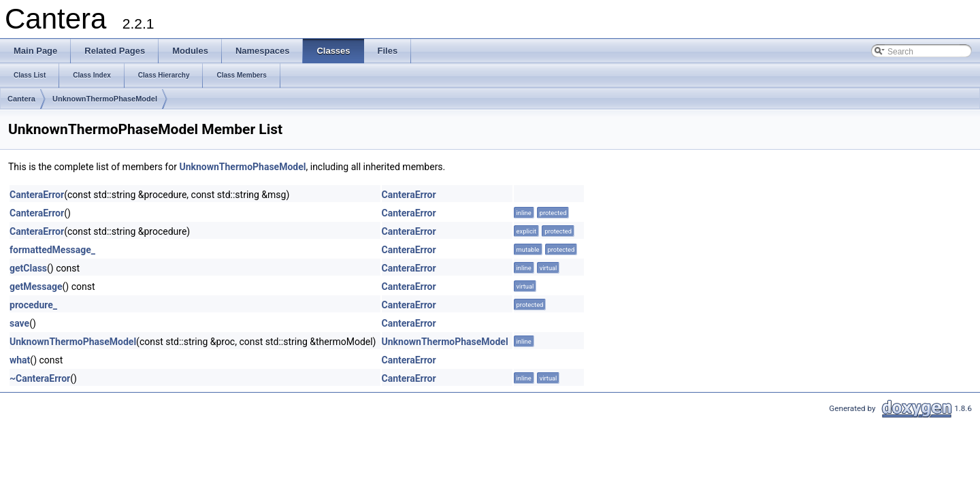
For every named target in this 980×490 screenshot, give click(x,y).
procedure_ (33, 305)
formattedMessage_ (52, 250)
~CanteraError (40, 378)
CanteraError (37, 195)
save (19, 323)
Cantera (21, 99)
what (20, 360)
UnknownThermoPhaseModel (105, 99)
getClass (28, 268)
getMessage (36, 287)
